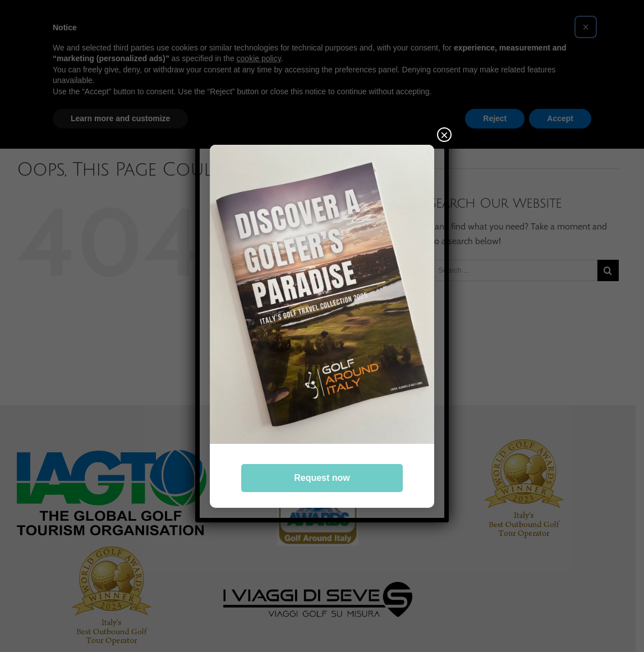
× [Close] (444, 135)
